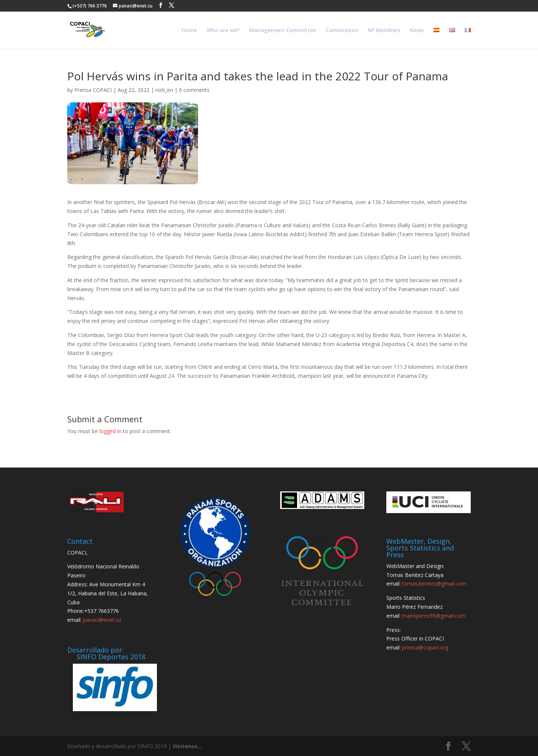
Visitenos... (187, 746)
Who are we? (223, 31)
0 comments (194, 90)
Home (189, 31)
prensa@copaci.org (425, 647)
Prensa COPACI (93, 90)
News (417, 31)
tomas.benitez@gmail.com (434, 584)
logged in (110, 431)
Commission (342, 31)
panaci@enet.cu (102, 620)
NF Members (384, 31)
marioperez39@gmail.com (434, 616)
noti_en (164, 90)
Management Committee (283, 31)
